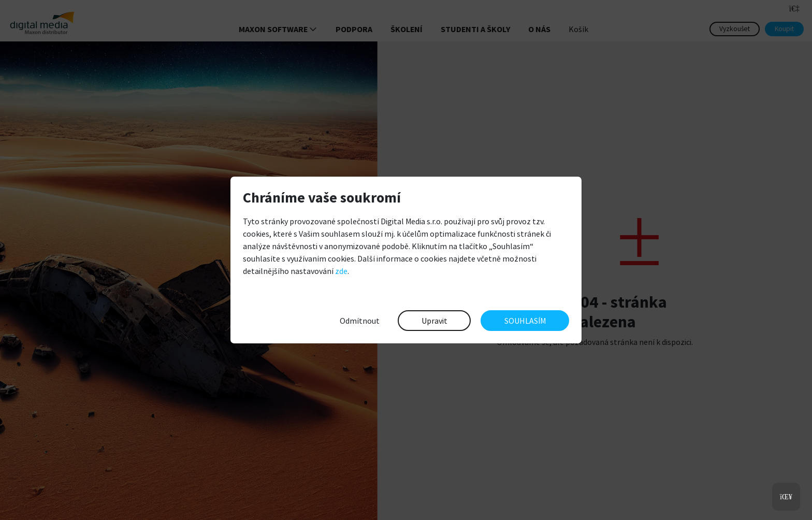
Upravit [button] (434, 321)
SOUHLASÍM (525, 321)
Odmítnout (360, 321)
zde (341, 271)
